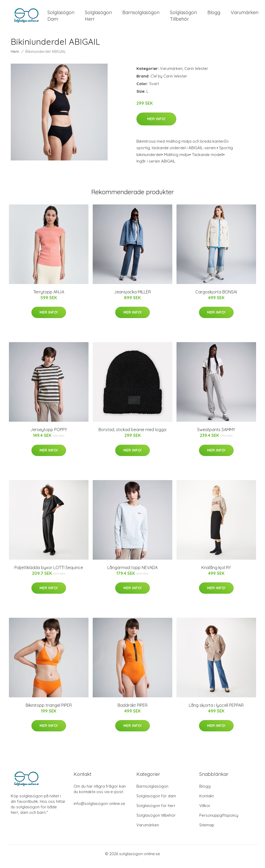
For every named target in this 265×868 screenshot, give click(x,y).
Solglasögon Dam (61, 18)
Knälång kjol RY (216, 573)
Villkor (205, 811)
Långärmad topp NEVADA (132, 573)
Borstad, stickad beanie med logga (132, 435)
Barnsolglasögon (141, 15)
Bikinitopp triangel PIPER (49, 710)
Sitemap (207, 830)
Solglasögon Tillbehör (183, 18)
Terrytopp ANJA (49, 297)
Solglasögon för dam (156, 801)
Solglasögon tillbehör (156, 820)
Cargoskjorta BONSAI (216, 297)
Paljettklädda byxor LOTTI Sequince (49, 573)
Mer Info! (156, 124)
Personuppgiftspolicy (219, 820)
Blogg (214, 15)
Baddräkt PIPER (132, 710)
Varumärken (245, 15)
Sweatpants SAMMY (216, 435)
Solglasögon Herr (98, 18)
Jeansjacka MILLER (132, 297)
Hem (15, 57)
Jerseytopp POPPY (49, 435)
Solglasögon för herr (156, 811)
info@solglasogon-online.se (99, 809)
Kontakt (206, 801)
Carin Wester (196, 74)
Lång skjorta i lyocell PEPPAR (216, 710)
